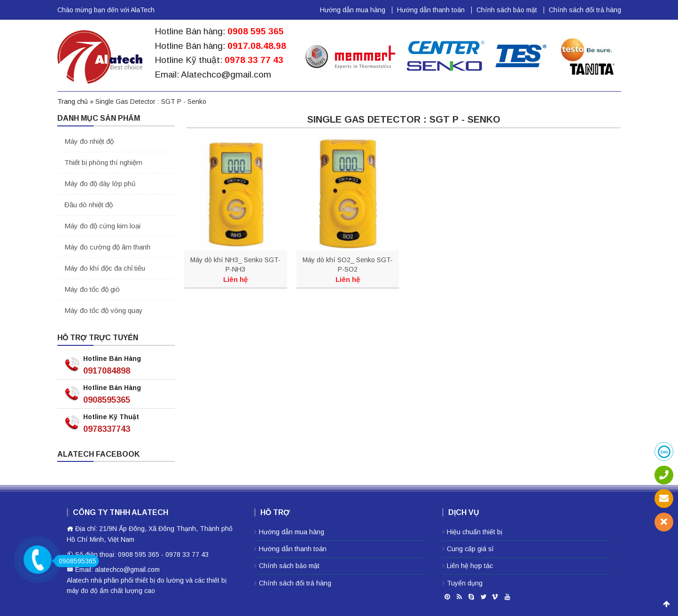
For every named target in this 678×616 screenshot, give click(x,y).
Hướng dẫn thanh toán (431, 10)
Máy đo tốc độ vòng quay (104, 310)
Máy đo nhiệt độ (89, 141)
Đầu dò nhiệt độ (89, 205)
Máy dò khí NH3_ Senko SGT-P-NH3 (235, 265)
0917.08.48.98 (257, 46)
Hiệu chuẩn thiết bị (475, 532)
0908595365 (107, 400)
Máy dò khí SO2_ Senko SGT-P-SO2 (348, 265)
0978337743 (107, 429)
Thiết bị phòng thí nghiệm (103, 162)
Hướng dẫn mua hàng (353, 10)
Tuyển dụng (465, 583)
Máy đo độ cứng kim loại (102, 226)
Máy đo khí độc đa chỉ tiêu (105, 268)
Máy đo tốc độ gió (92, 289)
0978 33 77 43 (254, 60)
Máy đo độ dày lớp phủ (100, 183)
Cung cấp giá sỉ (470, 549)
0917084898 (107, 371)
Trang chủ (73, 101)
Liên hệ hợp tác (470, 566)
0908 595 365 (256, 31)
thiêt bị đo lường (160, 580)
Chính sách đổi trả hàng (585, 10)
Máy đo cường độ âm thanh (107, 247)
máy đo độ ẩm (88, 591)
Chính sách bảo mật (507, 10)
